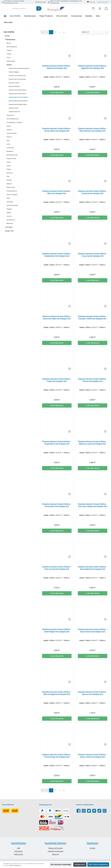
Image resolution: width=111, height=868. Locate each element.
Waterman (10, 223)
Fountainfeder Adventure (55, 844)
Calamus (9, 50)
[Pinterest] (94, 812)
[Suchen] (39, 8)
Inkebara (9, 130)
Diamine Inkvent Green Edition (18, 97)
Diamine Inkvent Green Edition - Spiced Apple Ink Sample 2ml (57, 694)
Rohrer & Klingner (12, 195)
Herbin (9, 126)
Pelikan (9, 169)
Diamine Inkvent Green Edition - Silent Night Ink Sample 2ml (57, 631)
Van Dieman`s (11, 220)
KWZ (8, 140)
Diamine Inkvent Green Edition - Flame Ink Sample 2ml (57, 380)
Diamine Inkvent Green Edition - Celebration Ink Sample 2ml (57, 255)
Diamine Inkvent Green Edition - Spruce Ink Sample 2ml (93, 694)
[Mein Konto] (100, 9)
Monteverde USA (12, 155)
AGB (19, 849)
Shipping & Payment (56, 849)
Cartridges (9, 227)
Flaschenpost (92, 844)
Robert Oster (11, 187)
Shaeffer (9, 209)
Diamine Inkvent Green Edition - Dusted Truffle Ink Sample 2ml (93, 318)
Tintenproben (10, 40)
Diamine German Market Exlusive (19, 68)
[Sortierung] (95, 32)
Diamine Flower (14, 108)
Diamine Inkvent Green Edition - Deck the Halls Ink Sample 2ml (57, 318)
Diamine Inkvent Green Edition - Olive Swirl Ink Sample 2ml (57, 506)
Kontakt (93, 849)
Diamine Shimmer (14, 86)
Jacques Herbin (12, 133)
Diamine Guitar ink (14, 112)
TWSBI (9, 213)
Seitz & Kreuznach (12, 205)
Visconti (9, 216)
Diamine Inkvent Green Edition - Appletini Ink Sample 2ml (93, 67)
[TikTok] (99, 812)
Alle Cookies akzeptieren (98, 864)
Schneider (10, 202)
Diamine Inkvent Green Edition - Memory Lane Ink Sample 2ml (93, 443)
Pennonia (10, 173)
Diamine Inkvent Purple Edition (18, 101)
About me (55, 855)
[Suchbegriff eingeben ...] (19, 8)
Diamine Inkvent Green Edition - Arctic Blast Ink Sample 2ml (57, 130)
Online (9, 162)
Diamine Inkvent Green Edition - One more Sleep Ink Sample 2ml (93, 506)
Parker (9, 166)
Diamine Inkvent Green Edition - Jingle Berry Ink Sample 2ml (57, 443)
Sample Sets (9, 231)
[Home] (5, 16)
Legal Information (18, 844)
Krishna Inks (10, 148)
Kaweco (9, 137)
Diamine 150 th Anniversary (17, 79)
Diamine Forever (14, 83)
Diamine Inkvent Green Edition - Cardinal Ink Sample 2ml (93, 192)
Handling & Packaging (56, 852)
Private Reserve (12, 191)
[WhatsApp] (105, 812)
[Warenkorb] (106, 9)
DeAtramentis (11, 61)
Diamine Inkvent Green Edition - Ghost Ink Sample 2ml (93, 380)
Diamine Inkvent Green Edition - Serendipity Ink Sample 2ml (93, 568)
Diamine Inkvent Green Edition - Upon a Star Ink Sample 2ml (93, 756)
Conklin (9, 54)
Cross (9, 58)
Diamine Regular (14, 72)
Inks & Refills (9, 32)
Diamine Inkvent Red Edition (17, 94)
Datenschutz (19, 855)
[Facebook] (79, 812)
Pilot (8, 177)
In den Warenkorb (57, 92)
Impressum (18, 852)
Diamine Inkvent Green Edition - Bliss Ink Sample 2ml (57, 192)
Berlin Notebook (12, 47)
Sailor (8, 198)
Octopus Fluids (11, 159)
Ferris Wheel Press (13, 119)
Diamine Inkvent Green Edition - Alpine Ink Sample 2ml (57, 67)
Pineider (9, 180)
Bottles (7, 36)
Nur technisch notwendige (61, 864)
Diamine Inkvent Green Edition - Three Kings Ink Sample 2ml (57, 756)
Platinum (9, 184)
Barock (9, 43)
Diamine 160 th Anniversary (17, 76)
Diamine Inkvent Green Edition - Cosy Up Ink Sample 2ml (93, 255)
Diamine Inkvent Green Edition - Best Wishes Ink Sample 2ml (93, 130)
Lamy (8, 144)
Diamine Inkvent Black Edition (18, 104)
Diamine (9, 65)
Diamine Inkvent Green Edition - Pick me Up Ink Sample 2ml (57, 568)
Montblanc (10, 151)
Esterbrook (10, 115)
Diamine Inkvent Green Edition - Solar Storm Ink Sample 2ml (93, 631)
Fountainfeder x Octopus (14, 122)
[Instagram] (84, 812)
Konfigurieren (80, 864)
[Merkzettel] (93, 9)
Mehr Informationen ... (16, 865)
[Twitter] (89, 812)
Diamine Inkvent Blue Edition (18, 90)
